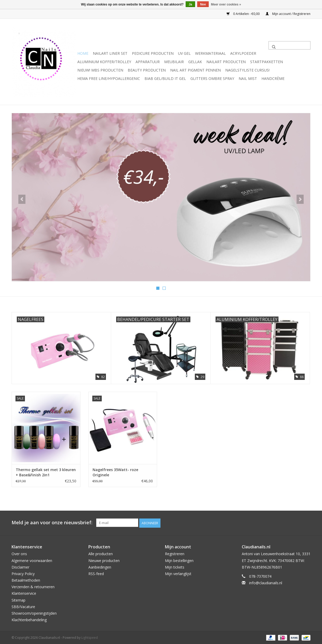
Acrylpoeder (243, 53)
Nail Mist (248, 78)
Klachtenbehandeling (29, 619)
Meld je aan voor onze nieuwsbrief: (52, 522)
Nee (203, 4)
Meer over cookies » (226, 4)
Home (83, 53)
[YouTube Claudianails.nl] (297, 522)
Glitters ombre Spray (212, 78)
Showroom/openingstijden (34, 612)
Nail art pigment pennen (195, 70)
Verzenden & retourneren (33, 586)
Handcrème (273, 78)
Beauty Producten (147, 70)
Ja (190, 4)
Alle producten (101, 553)
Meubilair (174, 62)
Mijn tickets (175, 566)
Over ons (19, 553)
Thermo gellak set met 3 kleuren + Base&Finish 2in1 (46, 472)
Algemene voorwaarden (32, 560)
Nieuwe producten (104, 560)
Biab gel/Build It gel (165, 78)
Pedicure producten (153, 53)
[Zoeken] (289, 45)
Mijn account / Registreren (288, 14)
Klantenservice (24, 593)
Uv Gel (184, 53)
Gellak (195, 62)
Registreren (175, 553)
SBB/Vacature (23, 606)
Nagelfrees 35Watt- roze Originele (115, 472)
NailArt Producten (226, 62)
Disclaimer (20, 566)
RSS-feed (96, 573)
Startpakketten (267, 62)
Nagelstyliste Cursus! (247, 70)
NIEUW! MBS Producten (100, 70)
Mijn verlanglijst (178, 573)
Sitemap (18, 599)
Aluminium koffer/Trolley (104, 62)
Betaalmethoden (26, 579)
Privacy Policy (23, 573)
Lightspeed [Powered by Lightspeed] (90, 637)
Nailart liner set (110, 53)
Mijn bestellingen (179, 560)
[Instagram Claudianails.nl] (306, 522)
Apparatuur (148, 62)
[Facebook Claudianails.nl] (287, 522)
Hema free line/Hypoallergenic (109, 78)
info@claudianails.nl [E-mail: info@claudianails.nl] (266, 582)
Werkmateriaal (210, 53)
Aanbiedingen (100, 566)
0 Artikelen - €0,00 (243, 14)
